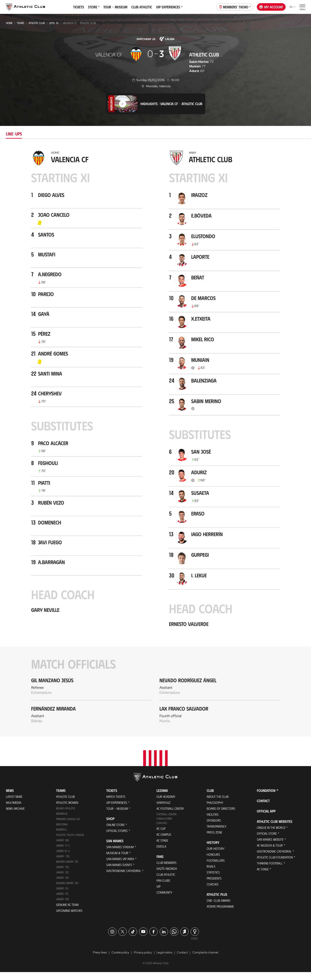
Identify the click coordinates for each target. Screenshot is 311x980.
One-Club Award (218, 908)
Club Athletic (142, 7)
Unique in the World (271, 835)
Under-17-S (63, 853)
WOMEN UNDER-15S (67, 869)
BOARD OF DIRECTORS (221, 816)
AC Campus (164, 842)
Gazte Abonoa (167, 876)
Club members (167, 870)
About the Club (218, 804)
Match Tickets (116, 804)
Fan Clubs (163, 888)
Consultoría (164, 826)
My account (271, 7)
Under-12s (62, 886)
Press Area (97, 960)
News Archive (15, 816)
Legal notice (164, 960)
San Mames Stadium (120, 855)
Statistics (213, 880)
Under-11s (62, 902)
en (293, 7)
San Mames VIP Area (120, 866)
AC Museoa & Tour (270, 853)
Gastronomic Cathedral (124, 878)
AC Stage (162, 848)
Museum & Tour (117, 861)
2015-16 (54, 23)
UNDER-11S (62, 896)
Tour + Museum (115, 7)
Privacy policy (142, 960)
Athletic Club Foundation (275, 865)
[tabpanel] (155, 442)
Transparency (217, 834)
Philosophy (215, 810)
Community (164, 900)
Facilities (213, 822)
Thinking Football (270, 871)
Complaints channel (207, 960)
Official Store (267, 841)
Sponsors (214, 828)
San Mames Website (270, 847)
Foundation (266, 798)
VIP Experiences (169, 7)
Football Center (167, 822)
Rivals (211, 874)
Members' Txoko (235, 7)
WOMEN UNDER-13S (67, 891)
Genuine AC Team (67, 912)
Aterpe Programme (220, 914)
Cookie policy (119, 960)
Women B (62, 821)
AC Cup (161, 836)
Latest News (14, 804)
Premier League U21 (68, 827)
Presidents (214, 886)
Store (94, 7)
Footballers (216, 868)
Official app (266, 819)
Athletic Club (37, 23)
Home (9, 23)
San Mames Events (119, 872)
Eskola (161, 854)
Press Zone (214, 840)
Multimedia (14, 810)
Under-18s (63, 848)
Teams (21, 23)
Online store (115, 832)
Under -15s (63, 864)
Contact (263, 809)
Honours (213, 862)
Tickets (79, 7)
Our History (216, 856)
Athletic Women (67, 810)
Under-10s (63, 907)
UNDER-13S (62, 880)
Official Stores (117, 838)
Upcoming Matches (69, 918)
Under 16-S (63, 859)
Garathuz (163, 810)
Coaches (162, 831)
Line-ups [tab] (14, 134)
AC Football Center (170, 816)
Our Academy (166, 804)
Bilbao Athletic (66, 816)
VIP (158, 894)
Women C (62, 837)
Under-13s (62, 875)
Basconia (62, 832)
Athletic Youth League (70, 843)
